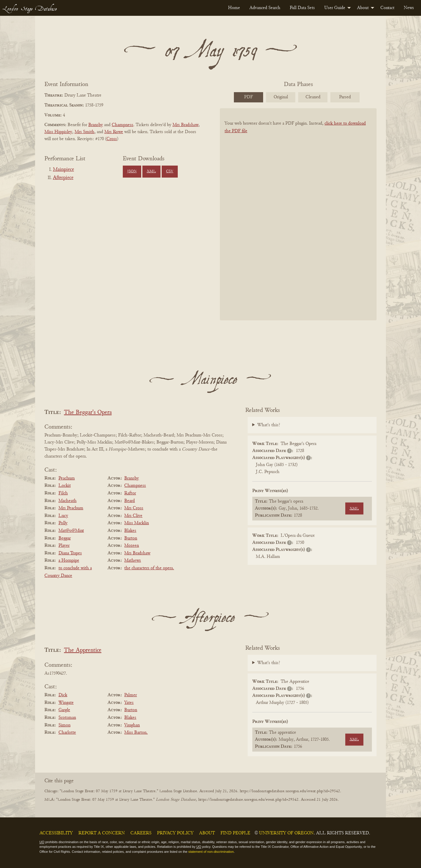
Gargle (64, 710)
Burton (131, 538)
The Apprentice (83, 650)
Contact (387, 8)
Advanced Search (265, 8)
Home (234, 8)
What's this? (269, 425)
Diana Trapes (70, 553)
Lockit (65, 486)
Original (281, 97)
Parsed (345, 97)
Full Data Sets (302, 8)
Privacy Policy (175, 833)
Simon (64, 725)
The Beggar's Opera (88, 413)
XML (151, 171)
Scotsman (67, 718)
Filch (63, 493)
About (363, 8)
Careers (141, 833)
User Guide (335, 8)
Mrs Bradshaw (186, 125)
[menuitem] (234, 8)
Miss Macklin (137, 523)
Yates (129, 703)
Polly (63, 523)
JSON (132, 171)
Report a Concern (102, 833)
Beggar (65, 538)
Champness (122, 125)
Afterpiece (63, 178)
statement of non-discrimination (211, 852)
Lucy (63, 516)
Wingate (66, 703)
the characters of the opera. (149, 568)
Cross (112, 139)
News (409, 8)
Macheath (68, 501)
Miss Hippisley (58, 132)
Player (64, 546)
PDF (249, 97)
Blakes (130, 531)
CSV (170, 171)
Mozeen (132, 546)
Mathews (133, 561)
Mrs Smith (84, 132)
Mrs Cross (134, 508)
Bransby (96, 125)
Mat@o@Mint (71, 531)
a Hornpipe (69, 561)
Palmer (131, 695)
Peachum (67, 478)
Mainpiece (63, 170)
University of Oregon (286, 833)
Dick (63, 695)
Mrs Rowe (114, 132)
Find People (235, 833)
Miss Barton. (136, 733)
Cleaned (313, 97)
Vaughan (132, 725)
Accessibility (56, 833)
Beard (130, 501)
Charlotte (67, 733)
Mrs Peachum (71, 508)
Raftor (130, 493)
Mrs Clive (133, 516)
